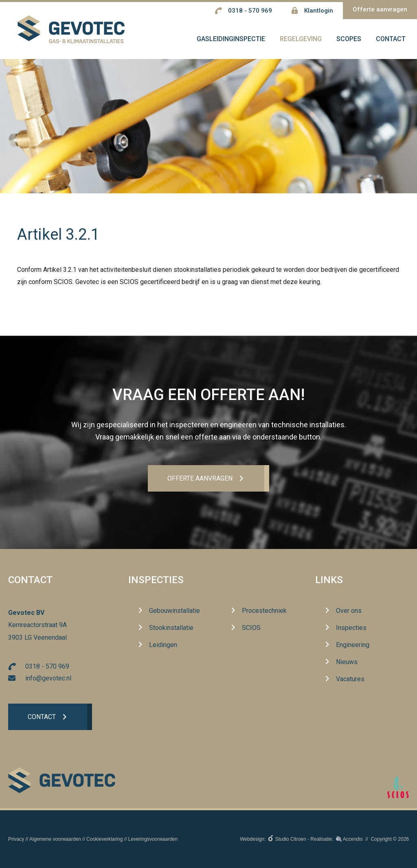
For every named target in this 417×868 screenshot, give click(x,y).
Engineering (353, 645)
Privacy (16, 839)
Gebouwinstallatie (174, 611)
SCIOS (251, 628)
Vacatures (350, 679)
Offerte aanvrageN (200, 478)
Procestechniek (264, 611)
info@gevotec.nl (48, 678)
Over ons (349, 611)
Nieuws (347, 662)
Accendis (353, 839)
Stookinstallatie (171, 628)
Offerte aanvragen (380, 9)
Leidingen (163, 645)
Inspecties (156, 580)
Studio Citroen (291, 839)
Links (329, 580)
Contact (42, 717)
